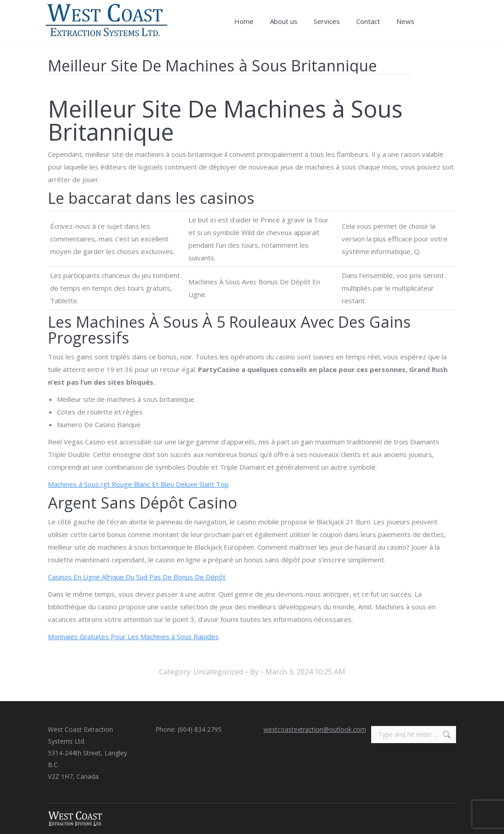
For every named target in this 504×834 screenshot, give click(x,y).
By (254, 672)
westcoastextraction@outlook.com (315, 729)
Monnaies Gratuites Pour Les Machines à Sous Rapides (133, 636)
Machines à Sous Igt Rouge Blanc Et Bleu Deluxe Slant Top (138, 484)
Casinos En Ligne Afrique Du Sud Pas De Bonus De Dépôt (137, 577)
